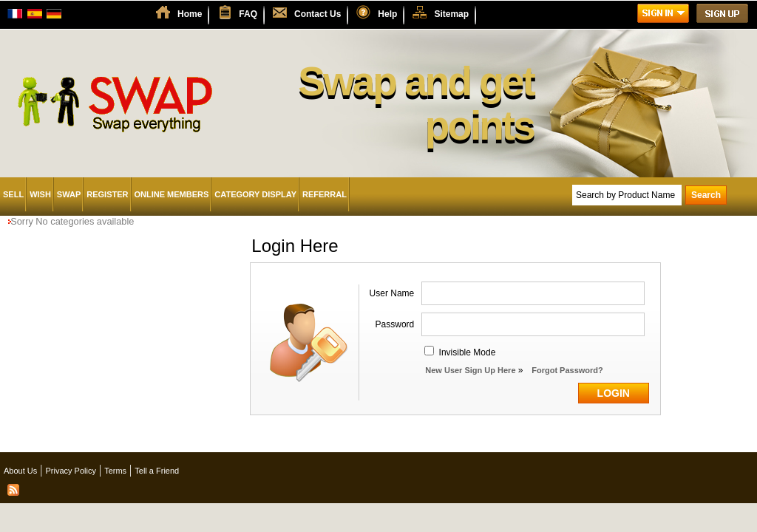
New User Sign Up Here (470, 370)
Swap (69, 194)
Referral (325, 194)
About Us (20, 471)
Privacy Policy (70, 471)
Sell (13, 194)
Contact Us (318, 14)
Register (107, 194)
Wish (40, 194)
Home (190, 14)
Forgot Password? (567, 370)
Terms (115, 471)
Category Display (255, 194)
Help (387, 14)
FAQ (248, 14)
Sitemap (451, 14)
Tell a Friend (157, 471)
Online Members (172, 194)
